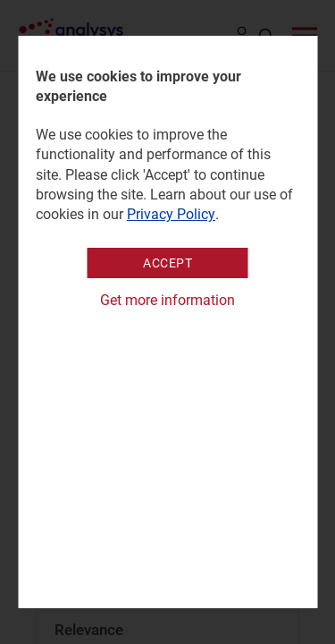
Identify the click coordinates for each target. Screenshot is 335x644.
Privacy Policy (171, 214)
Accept (167, 263)
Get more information (167, 300)
